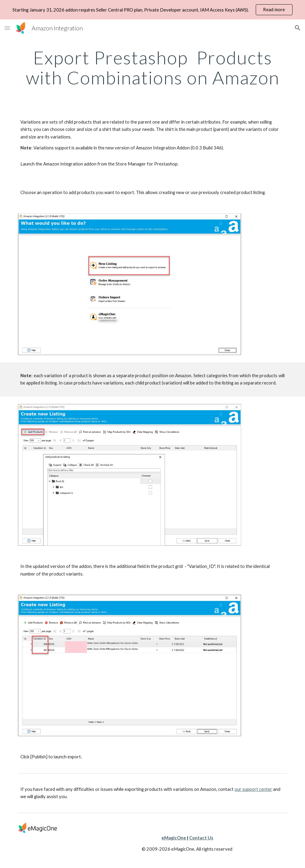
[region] (152, 10)
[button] (7, 28)
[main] (152, 67)
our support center (253, 789)
